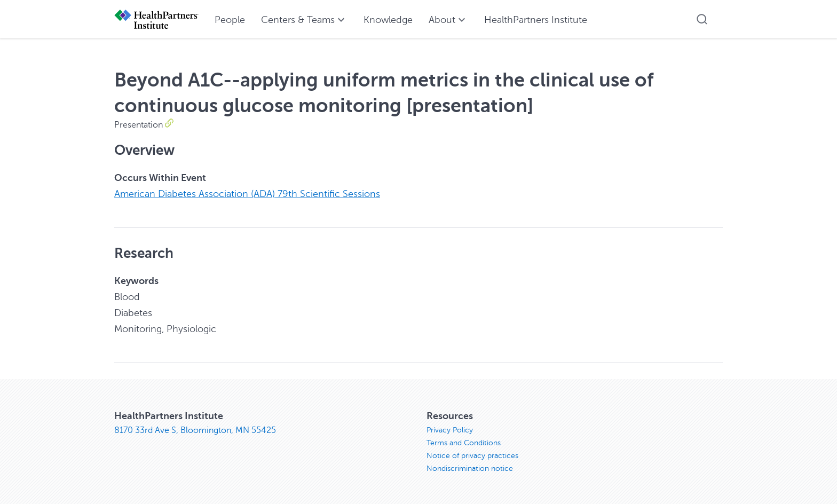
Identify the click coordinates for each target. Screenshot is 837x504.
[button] (702, 19)
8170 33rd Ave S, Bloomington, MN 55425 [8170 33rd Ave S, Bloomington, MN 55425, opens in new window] (195, 430)
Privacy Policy (450, 430)
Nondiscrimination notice (470, 468)
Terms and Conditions (464, 443)
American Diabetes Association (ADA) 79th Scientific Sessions (247, 194)
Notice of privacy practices (472, 456)
